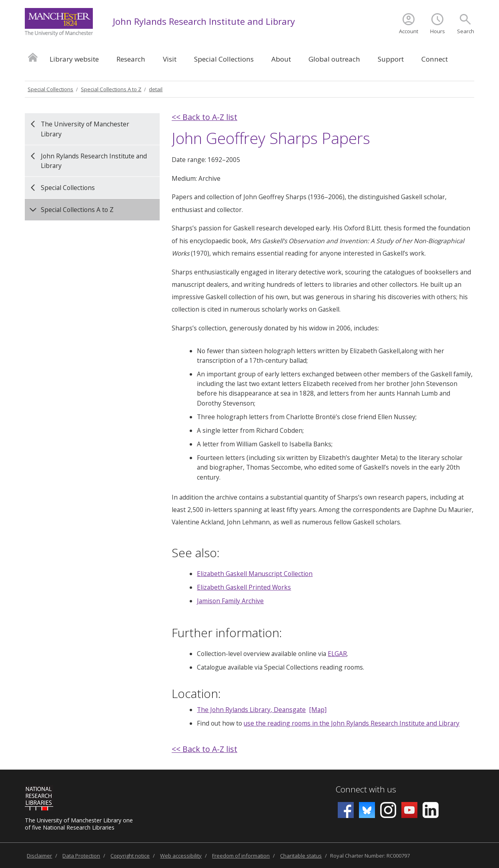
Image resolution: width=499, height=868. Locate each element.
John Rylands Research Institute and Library (204, 21)
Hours (438, 31)
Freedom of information (241, 856)
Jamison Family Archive (230, 601)
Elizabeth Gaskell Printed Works (244, 587)
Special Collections (224, 59)
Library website (74, 59)
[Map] (318, 710)
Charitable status (301, 856)
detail (156, 89)
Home (33, 57)
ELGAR (337, 654)
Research (131, 59)
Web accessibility (181, 856)
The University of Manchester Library (85, 129)
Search (466, 31)
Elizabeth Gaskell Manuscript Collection (255, 574)
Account (409, 31)
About (281, 59)
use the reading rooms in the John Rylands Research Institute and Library (352, 723)
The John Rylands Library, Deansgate (251, 710)
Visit (170, 59)
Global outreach (334, 59)
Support (391, 59)
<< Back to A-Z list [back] (204, 117)
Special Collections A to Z (111, 89)
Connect (435, 59)
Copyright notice (130, 856)
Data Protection (81, 856)
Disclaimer (39, 856)
